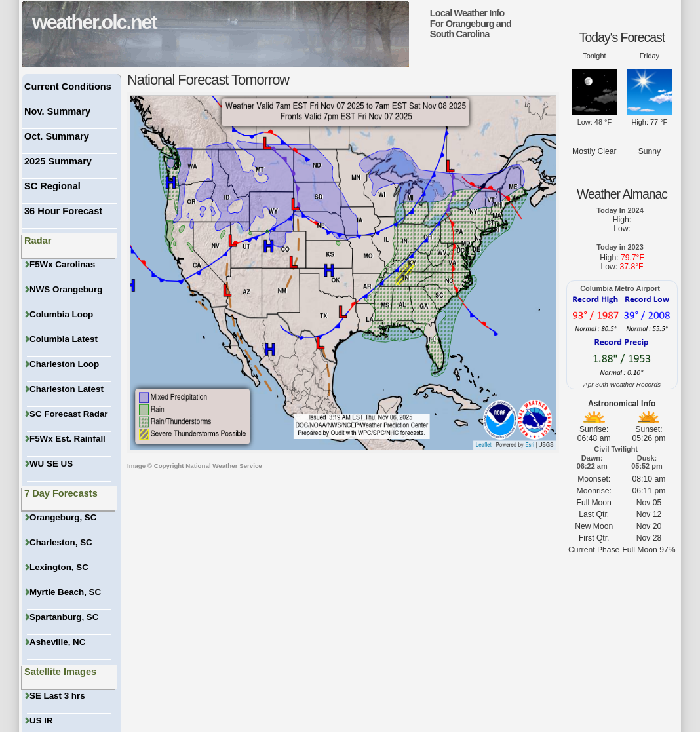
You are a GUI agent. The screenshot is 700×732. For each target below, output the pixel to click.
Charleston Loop (63, 364)
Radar (38, 241)
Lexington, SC (58, 567)
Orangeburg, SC (62, 517)
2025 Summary (58, 161)
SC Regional (52, 186)
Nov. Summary (57, 111)
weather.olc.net (94, 22)
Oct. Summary (57, 136)
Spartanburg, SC (63, 617)
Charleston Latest (65, 389)
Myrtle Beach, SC (64, 592)
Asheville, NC (56, 642)
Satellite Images (60, 672)
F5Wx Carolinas (61, 264)
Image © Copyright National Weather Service (195, 466)
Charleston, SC (60, 542)
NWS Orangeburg (65, 289)
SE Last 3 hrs (56, 696)
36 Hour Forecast (63, 211)
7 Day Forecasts (61, 493)
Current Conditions (68, 87)
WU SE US (50, 464)
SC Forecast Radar (68, 414)
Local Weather (458, 13)
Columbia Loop (60, 314)
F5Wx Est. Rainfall (66, 439)
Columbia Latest (62, 339)
